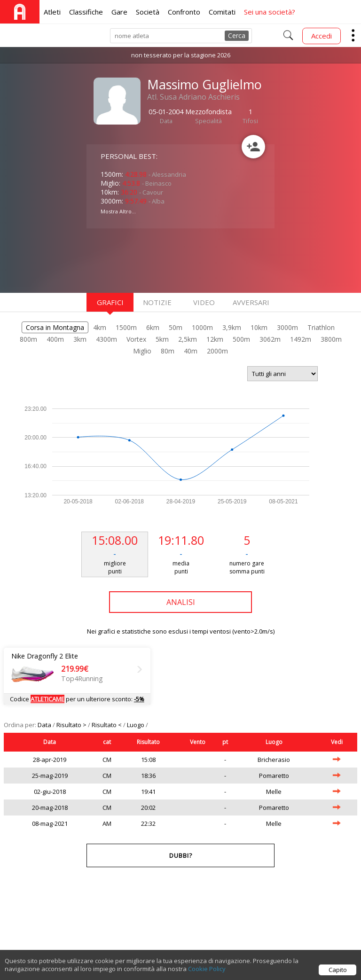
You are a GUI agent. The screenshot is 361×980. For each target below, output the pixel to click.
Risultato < (107, 725)
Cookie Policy (207, 969)
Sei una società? (270, 12)
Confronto (184, 12)
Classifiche (86, 12)
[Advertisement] (162, 259)
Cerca (237, 35)
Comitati (222, 12)
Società (148, 12)
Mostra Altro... (118, 211)
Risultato (148, 742)
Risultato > (72, 725)
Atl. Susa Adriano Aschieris (193, 97)
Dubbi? (181, 855)
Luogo (136, 725)
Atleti (52, 12)
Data (45, 725)
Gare (119, 12)
